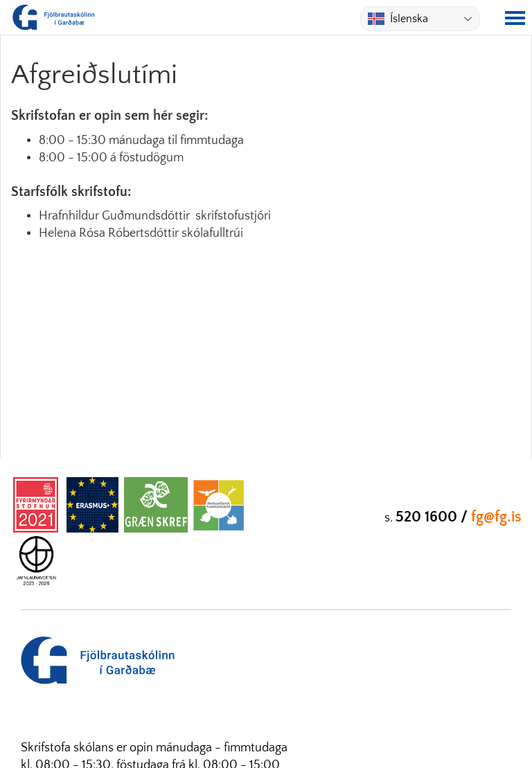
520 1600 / (433, 517)
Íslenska (398, 19)
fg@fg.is (496, 517)
